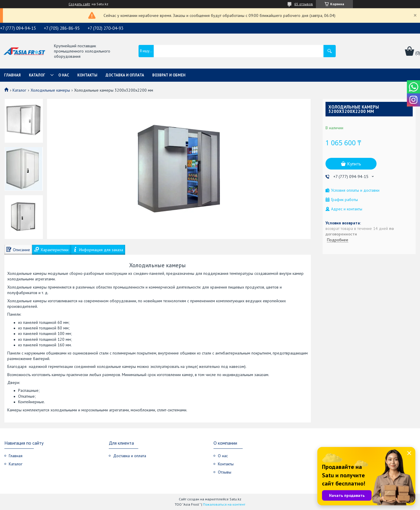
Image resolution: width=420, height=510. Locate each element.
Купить (354, 164)
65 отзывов (304, 4)
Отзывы (225, 472)
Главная (12, 75)
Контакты (87, 75)
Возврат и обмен (169, 75)
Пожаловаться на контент (224, 504)
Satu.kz (235, 499)
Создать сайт (79, 4)
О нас (64, 75)
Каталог (37, 75)
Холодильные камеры (50, 90)
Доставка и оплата (125, 75)
